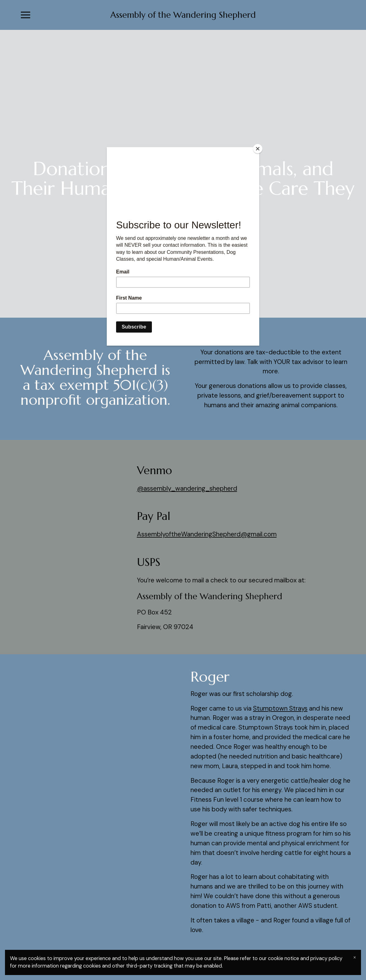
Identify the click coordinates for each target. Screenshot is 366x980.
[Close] (258, 149)
